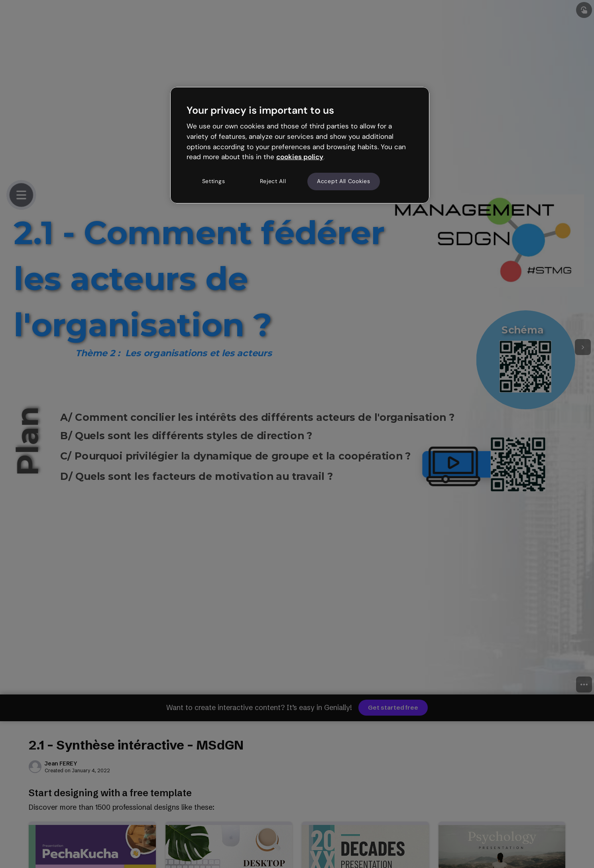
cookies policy (300, 157)
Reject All (273, 181)
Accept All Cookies (344, 181)
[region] (300, 145)
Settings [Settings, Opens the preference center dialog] (214, 181)
